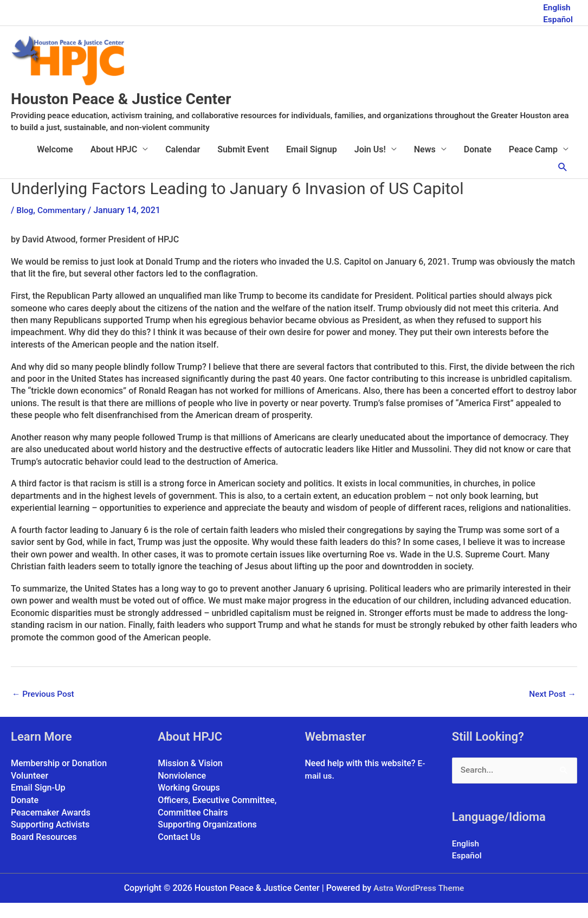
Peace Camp (533, 163)
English (556, 6)
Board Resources (44, 851)
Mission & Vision (190, 778)
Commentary (63, 224)
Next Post (552, 709)
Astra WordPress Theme (419, 903)
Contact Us (179, 851)
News (425, 163)
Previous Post (44, 709)
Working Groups (189, 803)
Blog (25, 224)
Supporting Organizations (207, 839)
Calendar (183, 163)
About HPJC (114, 163)
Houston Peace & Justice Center (148, 112)
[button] (563, 182)
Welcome (55, 163)
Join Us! (370, 163)
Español (557, 18)
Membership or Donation (59, 778)
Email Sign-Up (38, 803)
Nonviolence (182, 790)
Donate (478, 163)
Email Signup (312, 163)
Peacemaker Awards (51, 827)
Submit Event (243, 163)
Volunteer (30, 790)
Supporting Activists (50, 839)
